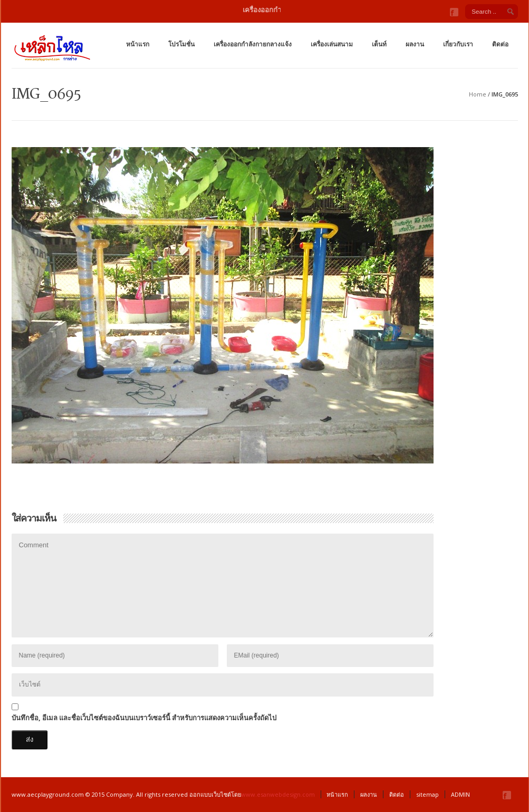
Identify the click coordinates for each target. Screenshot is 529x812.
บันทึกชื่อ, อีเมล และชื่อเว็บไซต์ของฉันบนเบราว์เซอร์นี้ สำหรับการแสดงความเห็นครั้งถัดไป (144, 718)
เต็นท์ (379, 44)
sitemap (427, 794)
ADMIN (460, 794)
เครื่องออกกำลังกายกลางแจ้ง (253, 44)
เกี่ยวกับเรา (458, 44)
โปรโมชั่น (181, 44)
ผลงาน (415, 44)
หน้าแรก (138, 44)
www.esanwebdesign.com (278, 794)
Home (478, 94)
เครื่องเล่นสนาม (332, 44)
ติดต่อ (500, 44)
